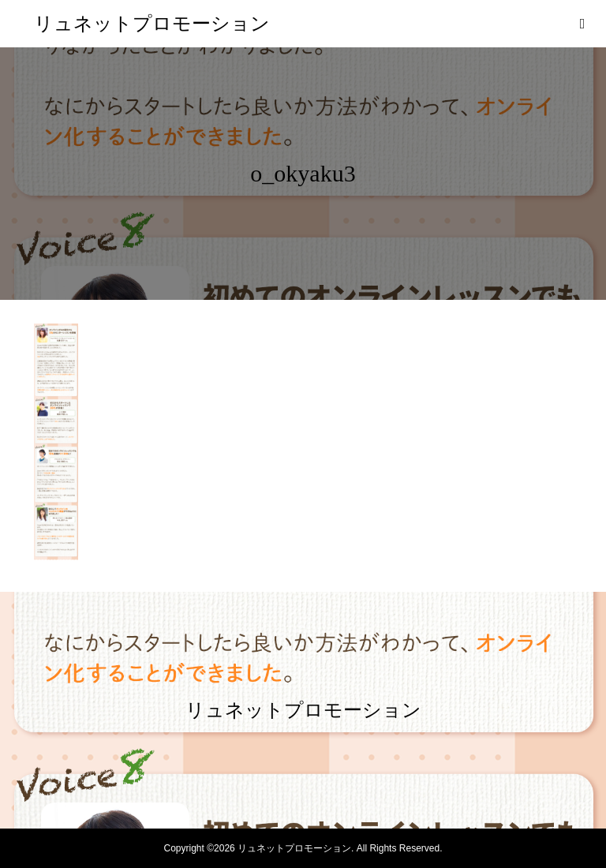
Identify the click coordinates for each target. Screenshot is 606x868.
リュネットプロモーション (152, 24)
